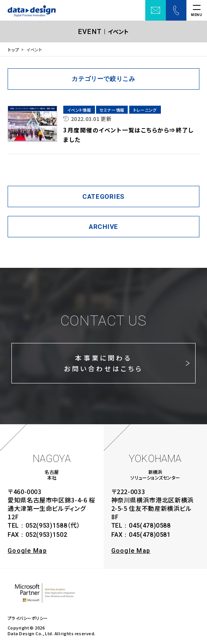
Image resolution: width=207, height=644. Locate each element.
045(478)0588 (150, 526)
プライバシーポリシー (28, 618)
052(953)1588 (47, 526)
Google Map (27, 551)
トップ (13, 50)
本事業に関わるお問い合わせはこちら (103, 363)
